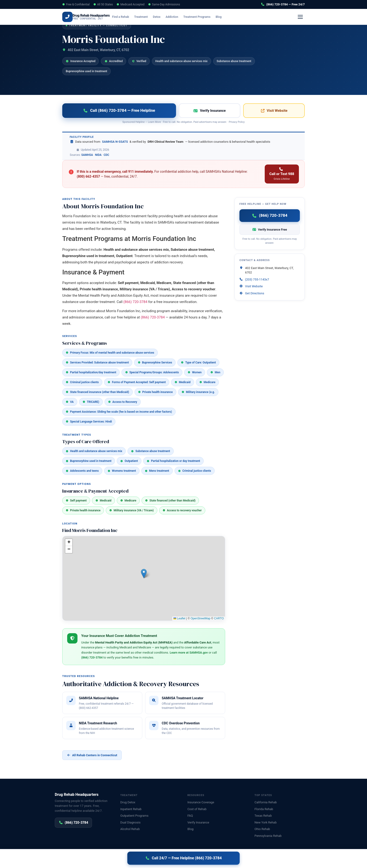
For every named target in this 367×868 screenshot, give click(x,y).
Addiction (179, 17)
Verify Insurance (252, 17)
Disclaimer (130, 859)
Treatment (148, 17)
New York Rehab (266, 822)
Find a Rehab (127, 17)
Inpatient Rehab (131, 809)
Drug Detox (128, 802)
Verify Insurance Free (270, 230)
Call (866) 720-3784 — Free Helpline (119, 110)
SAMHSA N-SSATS (115, 142)
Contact (293, 859)
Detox (163, 17)
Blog (225, 17)
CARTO (219, 618)
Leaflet (179, 618)
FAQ (190, 816)
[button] (144, 574)
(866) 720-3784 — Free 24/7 (283, 4)
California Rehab (266, 802)
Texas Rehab (263, 816)
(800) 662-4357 (88, 176)
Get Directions (255, 293)
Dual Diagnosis (130, 822)
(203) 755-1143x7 (257, 279)
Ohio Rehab (262, 829)
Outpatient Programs (134, 816)
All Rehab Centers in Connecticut (92, 755)
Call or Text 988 (282, 174)
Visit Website (274, 111)
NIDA (98, 155)
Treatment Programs (204, 17)
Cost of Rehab (197, 809)
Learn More (154, 122)
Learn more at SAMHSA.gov (189, 653)
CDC (106, 155)
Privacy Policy (237, 122)
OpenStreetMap (200, 618)
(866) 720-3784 (287, 17)
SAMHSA (87, 155)
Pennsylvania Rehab (268, 836)
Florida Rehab (264, 809)
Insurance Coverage (201, 802)
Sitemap (307, 859)
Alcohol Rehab (130, 829)
